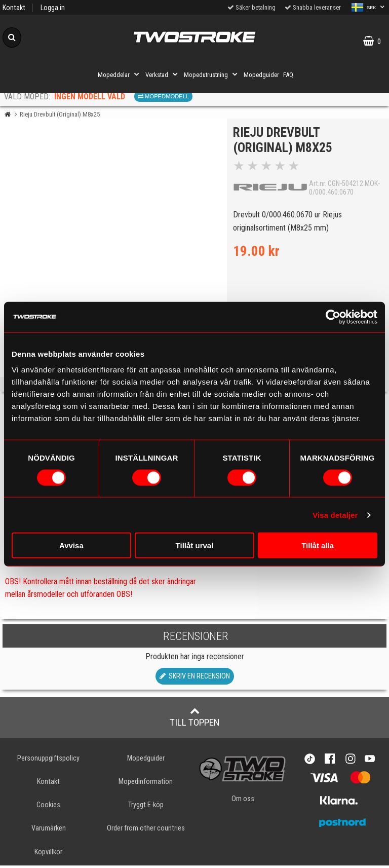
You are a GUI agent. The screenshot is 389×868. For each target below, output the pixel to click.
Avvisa (71, 545)
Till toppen (195, 720)
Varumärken (49, 831)
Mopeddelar (120, 74)
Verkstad (163, 74)
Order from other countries (146, 831)
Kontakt (14, 8)
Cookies (48, 808)
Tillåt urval (195, 545)
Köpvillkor (48, 855)
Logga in (53, 8)
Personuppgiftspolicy (48, 761)
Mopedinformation (146, 785)
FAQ (288, 75)
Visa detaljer (335, 515)
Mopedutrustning (212, 74)
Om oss (243, 801)
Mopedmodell (163, 96)
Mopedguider (261, 75)
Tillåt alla (318, 545)
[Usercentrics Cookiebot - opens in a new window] (333, 317)
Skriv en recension (195, 679)
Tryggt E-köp (146, 808)
